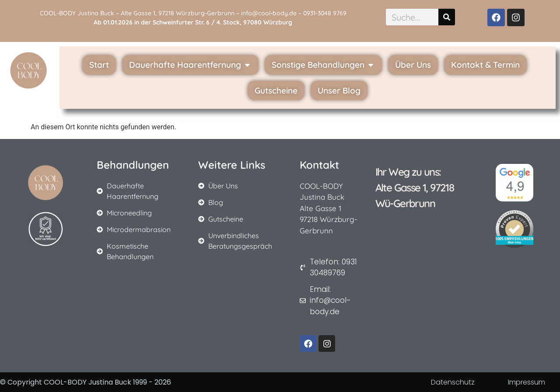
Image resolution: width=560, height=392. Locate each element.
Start (99, 65)
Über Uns (413, 65)
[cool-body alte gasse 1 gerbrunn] (418, 271)
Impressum (527, 382)
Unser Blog (339, 90)
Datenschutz (453, 382)
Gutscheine (276, 90)
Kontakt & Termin (485, 65)
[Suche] (447, 17)
